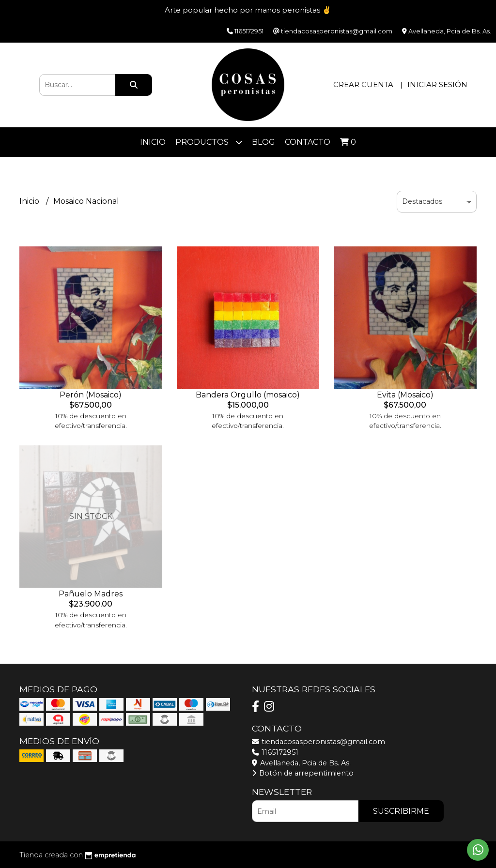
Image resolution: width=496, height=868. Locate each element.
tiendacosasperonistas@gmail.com (318, 742)
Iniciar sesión (437, 84)
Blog (263, 142)
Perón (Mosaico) (91, 395)
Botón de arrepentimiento (303, 773)
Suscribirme (401, 811)
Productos (209, 142)
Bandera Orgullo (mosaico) (248, 395)
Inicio (153, 142)
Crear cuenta (363, 84)
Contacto (308, 142)
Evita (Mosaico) (405, 395)
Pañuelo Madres (91, 594)
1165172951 (275, 752)
